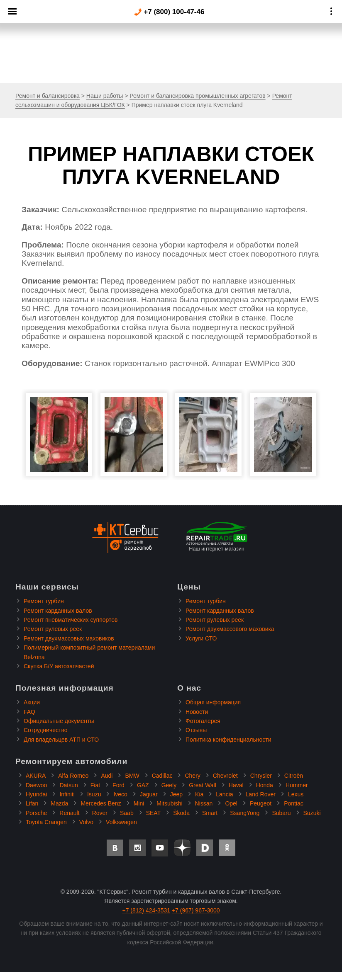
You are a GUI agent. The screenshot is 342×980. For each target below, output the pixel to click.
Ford (118, 785)
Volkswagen (121, 822)
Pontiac (294, 803)
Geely (169, 785)
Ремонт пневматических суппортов (71, 620)
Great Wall (203, 785)
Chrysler (261, 776)
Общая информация (213, 702)
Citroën (294, 776)
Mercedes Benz (101, 803)
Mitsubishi (169, 803)
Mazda (59, 803)
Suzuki (312, 813)
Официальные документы (59, 721)
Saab (127, 813)
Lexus (296, 794)
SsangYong (245, 813)
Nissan (204, 803)
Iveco (120, 794)
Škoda (181, 813)
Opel (231, 803)
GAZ (143, 785)
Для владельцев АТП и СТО (61, 740)
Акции (32, 702)
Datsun (68, 785)
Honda (265, 785)
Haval (236, 785)
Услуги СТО (201, 638)
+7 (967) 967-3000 (196, 910)
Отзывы (196, 730)
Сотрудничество (45, 730)
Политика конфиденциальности (228, 740)
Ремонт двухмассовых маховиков (69, 638)
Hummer (297, 785)
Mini (139, 803)
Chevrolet (225, 776)
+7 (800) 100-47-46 (169, 12)
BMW (132, 776)
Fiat (95, 785)
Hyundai (36, 794)
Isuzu (94, 794)
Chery (192, 776)
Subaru (281, 813)
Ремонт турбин (44, 601)
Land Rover (261, 794)
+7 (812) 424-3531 (146, 910)
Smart (210, 813)
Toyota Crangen (46, 822)
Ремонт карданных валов (58, 611)
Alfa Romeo (73, 776)
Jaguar (149, 794)
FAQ (29, 712)
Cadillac (162, 776)
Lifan (32, 803)
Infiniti (67, 794)
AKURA (36, 776)
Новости (197, 712)
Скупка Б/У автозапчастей (59, 666)
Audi (107, 776)
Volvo (86, 822)
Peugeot (261, 803)
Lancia (224, 794)
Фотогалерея (203, 721)
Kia (199, 794)
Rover (100, 813)
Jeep (176, 794)
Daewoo (36, 785)
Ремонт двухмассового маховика (230, 629)
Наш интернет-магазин (217, 537)
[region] (171, 41)
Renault (69, 813)
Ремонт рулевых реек (53, 629)
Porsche (36, 813)
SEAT (154, 813)
